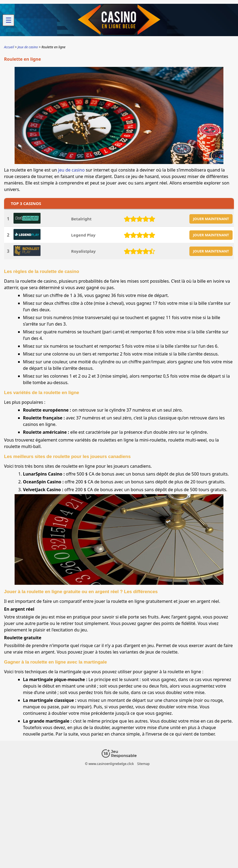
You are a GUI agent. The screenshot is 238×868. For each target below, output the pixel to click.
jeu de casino (71, 170)
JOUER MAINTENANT (211, 219)
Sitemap (143, 764)
